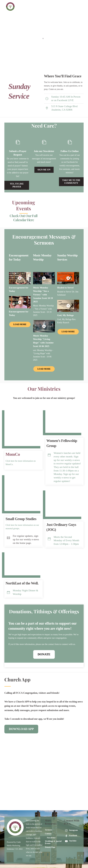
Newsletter (51, 838)
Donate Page (50, 847)
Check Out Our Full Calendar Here (24, 218)
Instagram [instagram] (71, 830)
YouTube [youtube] (70, 841)
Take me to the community (71, 182)
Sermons (49, 830)
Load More (20, 324)
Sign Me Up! (44, 170)
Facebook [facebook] (71, 836)
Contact (48, 834)
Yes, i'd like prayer (17, 185)
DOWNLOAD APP (21, 729)
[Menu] (82, 3)
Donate (44, 654)
